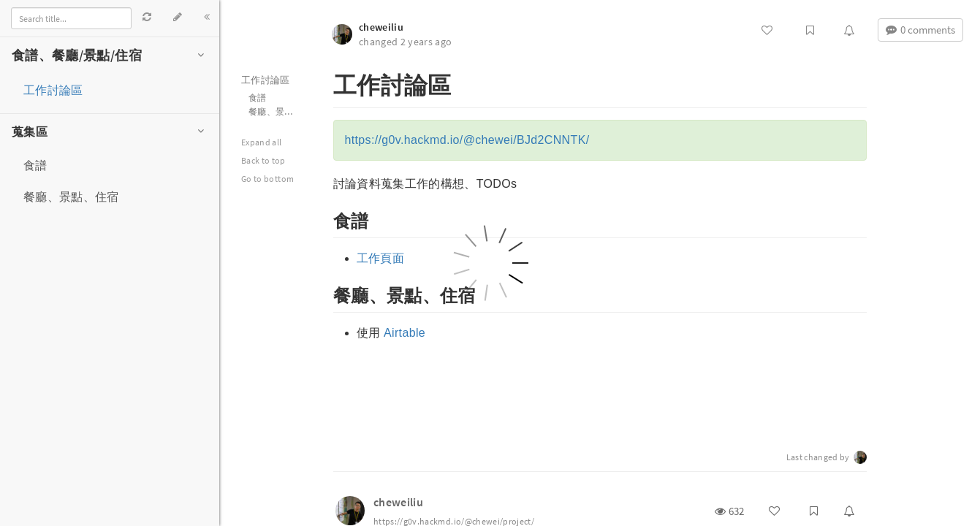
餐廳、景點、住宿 (71, 197)
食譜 (35, 165)
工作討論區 (53, 90)
